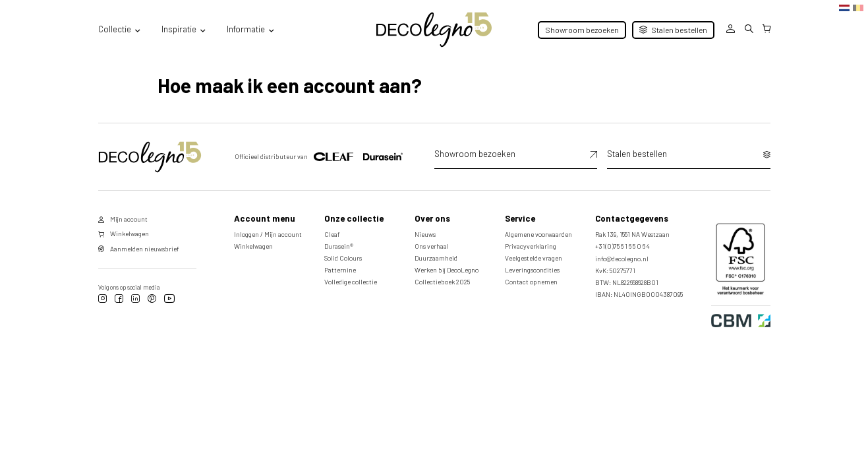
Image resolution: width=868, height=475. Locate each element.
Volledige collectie (351, 282)
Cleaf (332, 234)
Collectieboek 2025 (442, 282)
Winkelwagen (253, 246)
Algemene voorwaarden (538, 234)
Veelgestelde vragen (534, 258)
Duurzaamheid (436, 258)
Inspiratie (179, 29)
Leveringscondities (532, 270)
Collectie (115, 29)
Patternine (340, 270)
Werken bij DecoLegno (447, 270)
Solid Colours (343, 258)
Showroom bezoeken (582, 30)
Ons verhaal (432, 246)
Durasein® (339, 246)
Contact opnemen (531, 282)
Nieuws (425, 234)
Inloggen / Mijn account (268, 234)
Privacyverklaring (531, 246)
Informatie (246, 29)
